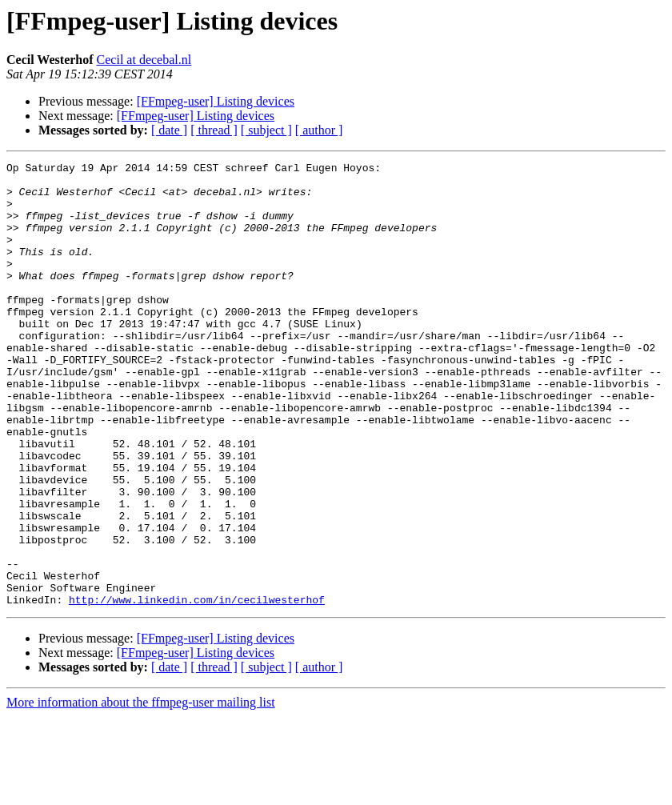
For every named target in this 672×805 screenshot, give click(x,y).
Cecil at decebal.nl (144, 60)
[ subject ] (266, 130)
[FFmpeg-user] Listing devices (216, 101)
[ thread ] (214, 130)
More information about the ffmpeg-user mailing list (141, 791)
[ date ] (169, 130)
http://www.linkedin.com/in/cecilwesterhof (197, 688)
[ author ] (319, 130)
